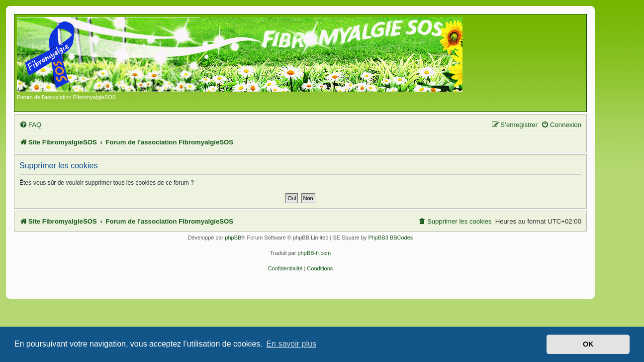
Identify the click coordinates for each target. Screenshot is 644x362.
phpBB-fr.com (315, 253)
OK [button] (588, 344)
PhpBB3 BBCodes (390, 238)
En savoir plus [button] (291, 344)
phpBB (233, 238)
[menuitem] (30, 125)
